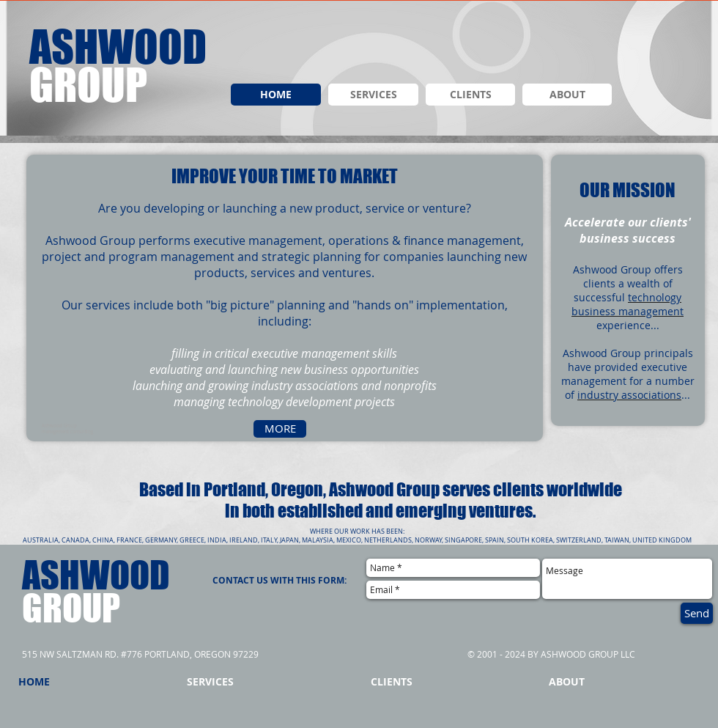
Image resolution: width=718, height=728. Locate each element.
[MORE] (280, 429)
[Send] (697, 613)
